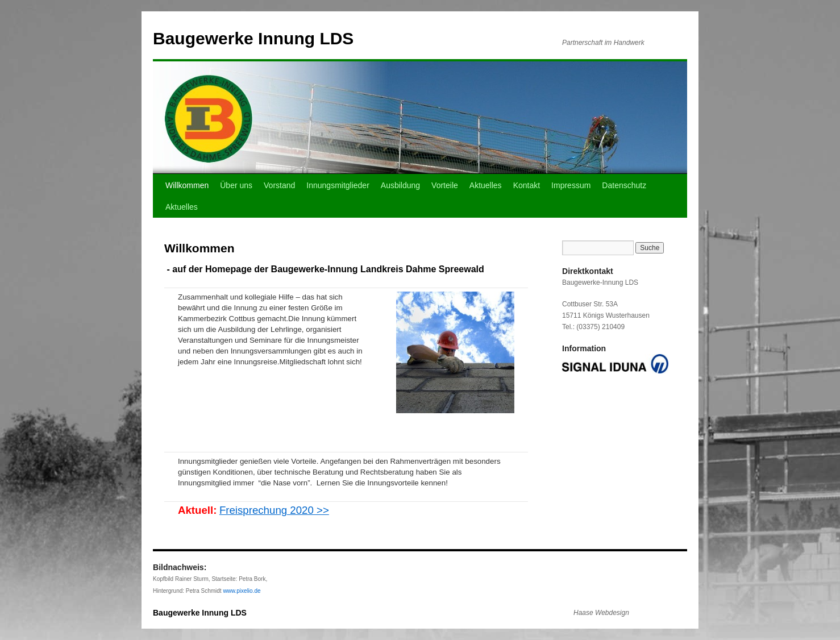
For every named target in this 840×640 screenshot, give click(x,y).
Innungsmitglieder (338, 185)
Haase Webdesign (601, 613)
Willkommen (187, 185)
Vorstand (279, 185)
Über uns (236, 185)
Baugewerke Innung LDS (253, 38)
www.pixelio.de (242, 591)
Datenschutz (624, 185)
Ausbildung (400, 185)
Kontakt (527, 185)
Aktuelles (486, 185)
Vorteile (445, 185)
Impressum (571, 185)
